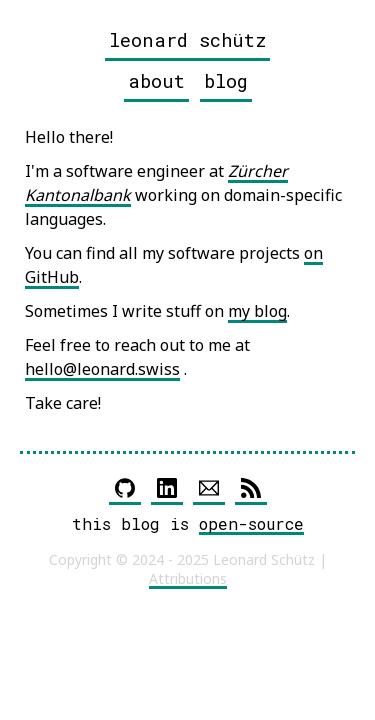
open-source (251, 523)
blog (226, 80)
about (156, 80)
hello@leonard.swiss (102, 369)
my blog (257, 311)
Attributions (188, 578)
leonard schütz (187, 39)
